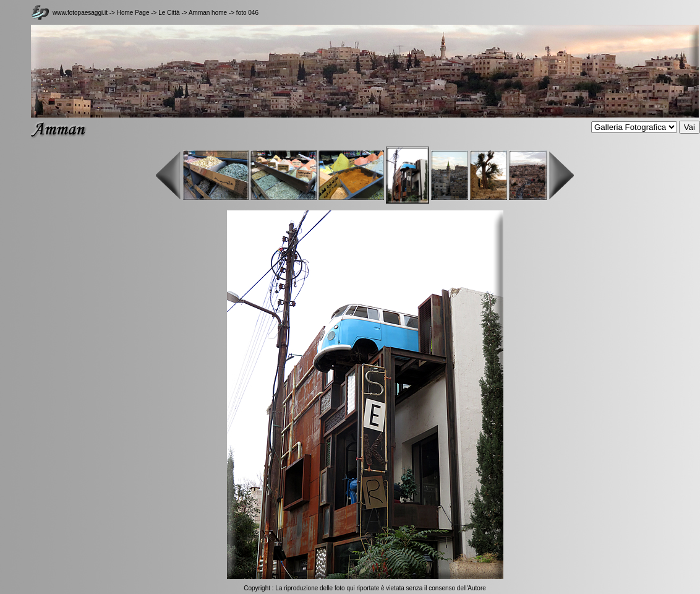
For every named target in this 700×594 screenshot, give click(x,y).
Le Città (170, 13)
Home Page (133, 13)
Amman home (208, 13)
